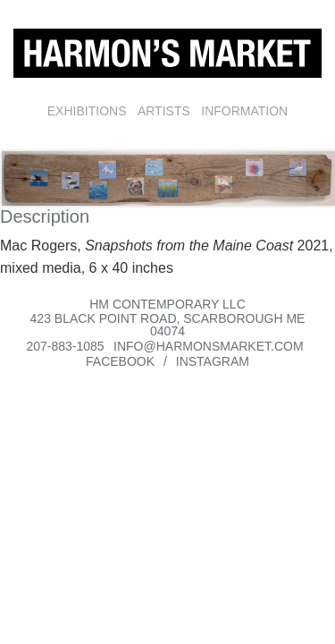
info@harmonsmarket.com (209, 346)
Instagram (213, 361)
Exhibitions (87, 111)
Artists (164, 111)
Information (244, 111)
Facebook (120, 361)
